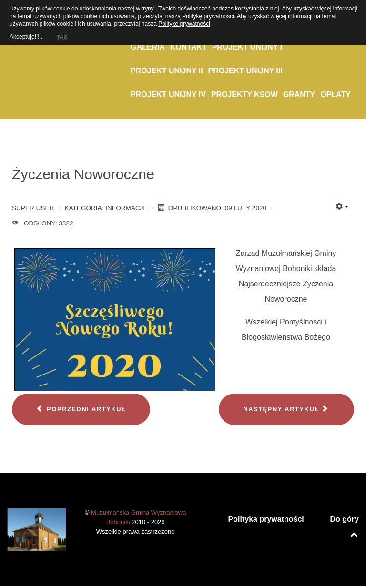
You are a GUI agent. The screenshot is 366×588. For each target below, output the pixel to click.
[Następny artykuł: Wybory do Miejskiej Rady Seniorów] (286, 409)
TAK (61, 35)
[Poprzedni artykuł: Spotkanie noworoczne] (81, 409)
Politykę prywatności (184, 24)
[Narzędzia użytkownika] (342, 207)
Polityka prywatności (266, 519)
